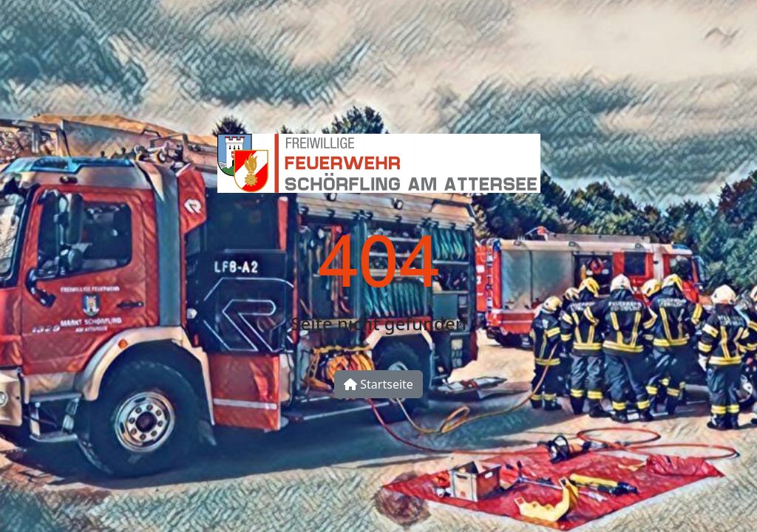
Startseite (378, 384)
